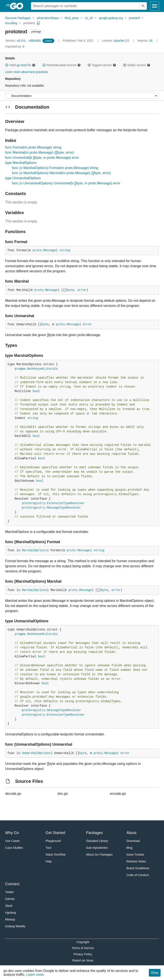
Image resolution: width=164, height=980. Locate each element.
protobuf (134, 18)
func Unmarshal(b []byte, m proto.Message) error (42, 158)
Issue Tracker (135, 855)
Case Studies (14, 848)
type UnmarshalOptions (23, 178)
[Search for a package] (85, 6)
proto (37, 250)
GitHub (10, 899)
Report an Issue (83, 960)
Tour (48, 848)
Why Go (12, 833)
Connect (12, 884)
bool (36, 391)
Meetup (10, 919)
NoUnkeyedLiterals (42, 369)
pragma (20, 369)
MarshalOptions (34, 550)
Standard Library (97, 841)
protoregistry (33, 503)
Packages (94, 833)
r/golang (11, 913)
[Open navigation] (155, 6)
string (65, 250)
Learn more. (35, 975)
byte (70, 290)
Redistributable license (61, 65)
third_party (72, 18)
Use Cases (12, 841)
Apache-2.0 (121, 41)
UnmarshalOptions (36, 753)
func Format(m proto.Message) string (33, 147)
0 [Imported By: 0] (15, 47)
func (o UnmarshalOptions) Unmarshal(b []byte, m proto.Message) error (66, 183)
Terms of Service (83, 948)
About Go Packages (99, 855)
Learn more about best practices (27, 72)
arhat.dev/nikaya (48, 18)
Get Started (55, 833)
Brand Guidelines (138, 868)
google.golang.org (111, 18)
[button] (7, 65)
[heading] (18, 6)
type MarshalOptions (21, 163)
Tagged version (102, 65)
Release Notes (136, 861)
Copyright (83, 942)
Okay (155, 973)
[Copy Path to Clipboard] (38, 23)
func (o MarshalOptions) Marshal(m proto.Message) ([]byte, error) (61, 173)
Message (50, 250)
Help (49, 861)
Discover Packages (18, 18)
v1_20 (89, 18)
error (82, 290)
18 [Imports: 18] (145, 41)
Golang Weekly (15, 926)
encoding (11, 23)
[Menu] (82, 96)
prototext (29, 23)
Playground (53, 841)
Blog (129, 848)
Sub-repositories (97, 848)
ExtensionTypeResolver (66, 503)
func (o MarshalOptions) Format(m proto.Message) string (55, 168)
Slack (9, 906)
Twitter (10, 892)
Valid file (20, 65)
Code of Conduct (138, 875)
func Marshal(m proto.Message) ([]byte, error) (40, 152)
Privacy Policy (83, 954)
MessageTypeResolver (64, 508)
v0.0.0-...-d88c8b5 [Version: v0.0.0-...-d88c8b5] (23, 41)
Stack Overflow (56, 855)
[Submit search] (143, 6)
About (131, 833)
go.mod (22, 65)
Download (133, 841)
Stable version (137, 65)
